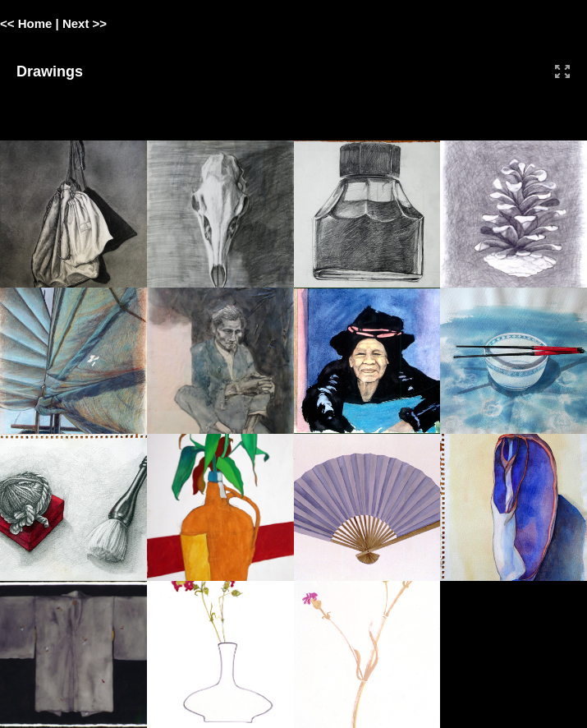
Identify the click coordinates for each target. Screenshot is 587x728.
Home (35, 23)
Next (76, 23)
